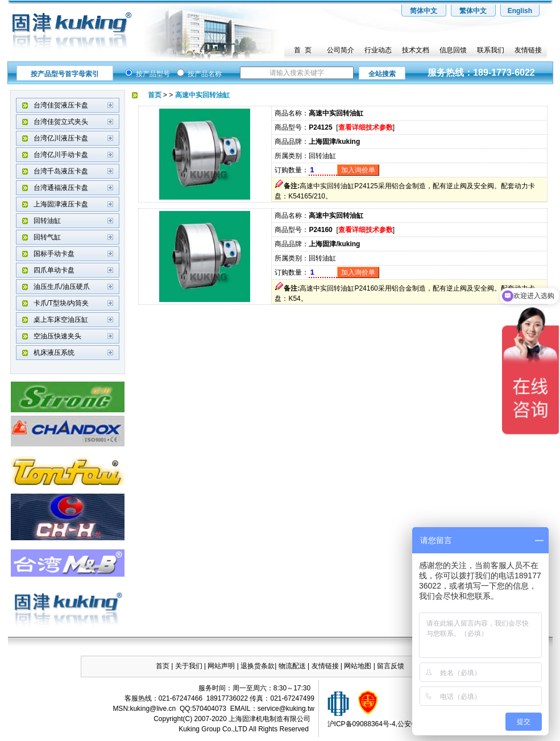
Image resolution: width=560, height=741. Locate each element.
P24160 (320, 230)
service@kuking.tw (286, 709)
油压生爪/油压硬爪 (62, 287)
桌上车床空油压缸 (61, 320)
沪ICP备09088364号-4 (362, 724)
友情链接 (528, 50)
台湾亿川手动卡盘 (61, 155)
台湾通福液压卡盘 (61, 188)
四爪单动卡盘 (54, 270)
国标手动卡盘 (54, 254)
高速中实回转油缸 (336, 113)
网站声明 (221, 666)
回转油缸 (47, 221)
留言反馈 (391, 666)
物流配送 (292, 666)
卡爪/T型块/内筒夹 (61, 303)
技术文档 (416, 50)
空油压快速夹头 (57, 336)
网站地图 (358, 666)
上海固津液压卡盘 (61, 204)
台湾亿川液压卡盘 (61, 138)
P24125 (320, 127)
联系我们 (491, 50)
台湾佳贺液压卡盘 (61, 105)
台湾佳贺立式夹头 (61, 122)
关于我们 (189, 666)
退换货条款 (258, 666)
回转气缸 (47, 237)
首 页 (303, 50)
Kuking (189, 729)
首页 (163, 666)
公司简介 (341, 50)
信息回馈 (453, 50)
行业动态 (378, 50)
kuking (140, 709)
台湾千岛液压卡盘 (61, 171)
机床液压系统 (54, 353)
